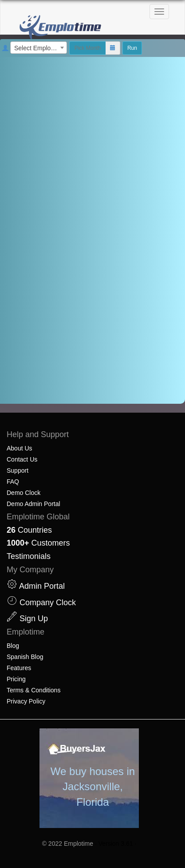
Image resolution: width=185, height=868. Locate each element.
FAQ (13, 482)
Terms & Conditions (33, 690)
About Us (20, 448)
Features (19, 668)
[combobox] (39, 48)
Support (18, 470)
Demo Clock (24, 493)
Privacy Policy (26, 701)
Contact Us (22, 459)
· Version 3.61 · (116, 844)
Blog (13, 646)
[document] (92, 230)
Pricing (16, 679)
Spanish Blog (25, 657)
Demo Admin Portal (33, 504)
